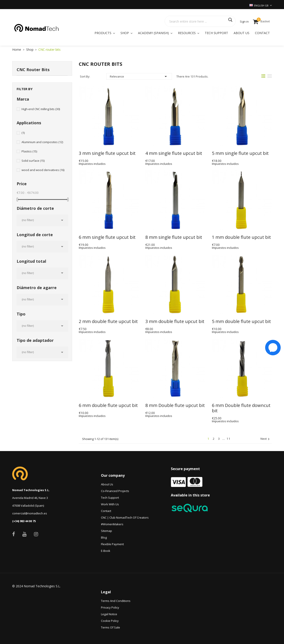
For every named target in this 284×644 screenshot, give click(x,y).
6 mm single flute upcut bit (107, 237)
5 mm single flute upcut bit (240, 153)
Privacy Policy (110, 607)
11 (229, 439)
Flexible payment (112, 544)
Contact (106, 511)
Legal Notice (109, 614)
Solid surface (33, 161)
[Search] (200, 21)
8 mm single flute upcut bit (174, 237)
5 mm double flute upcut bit (241, 321)
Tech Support (110, 498)
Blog (104, 537)
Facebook (14, 534)
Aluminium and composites (42, 142)
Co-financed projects (115, 491)
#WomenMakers (112, 524)
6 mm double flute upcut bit (108, 405)
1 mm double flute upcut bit (241, 237)
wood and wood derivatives (43, 170)
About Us (107, 484)
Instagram (36, 534)
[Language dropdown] (261, 5)
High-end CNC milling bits (41, 109)
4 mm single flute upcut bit (174, 153)
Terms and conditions (116, 601)
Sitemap (106, 531)
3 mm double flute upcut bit (175, 321)
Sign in (244, 21)
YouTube (25, 534)
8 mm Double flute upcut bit (175, 405)
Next (266, 439)
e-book (106, 551)
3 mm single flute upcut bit (107, 153)
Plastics (29, 151)
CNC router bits (33, 70)
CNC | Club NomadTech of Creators (125, 518)
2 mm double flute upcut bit (108, 321)
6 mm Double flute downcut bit (242, 408)
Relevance (139, 76)
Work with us (110, 504)
